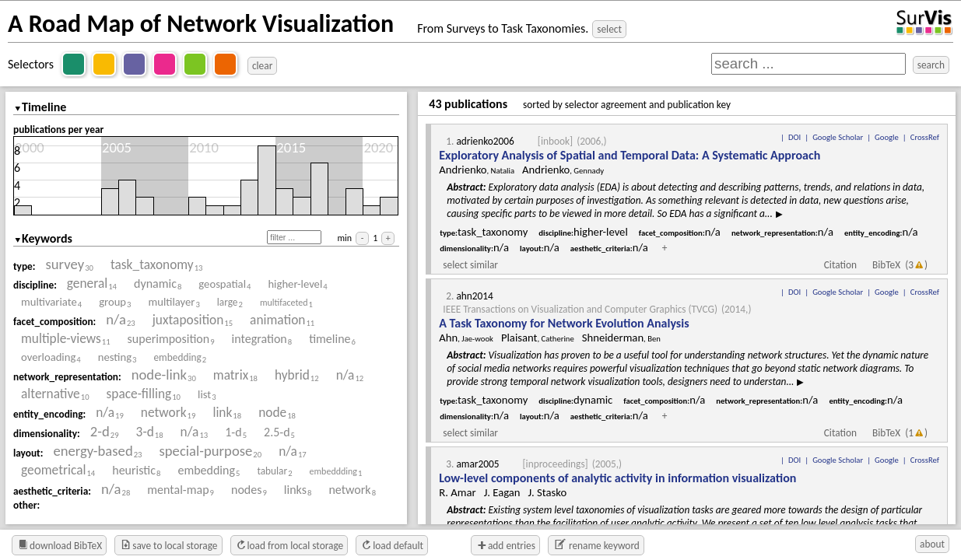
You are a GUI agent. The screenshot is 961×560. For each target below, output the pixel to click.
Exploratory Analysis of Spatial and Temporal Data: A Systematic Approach (630, 155)
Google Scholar (838, 137)
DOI (794, 137)
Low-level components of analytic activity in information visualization (617, 478)
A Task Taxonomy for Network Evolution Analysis (564, 323)
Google (887, 137)
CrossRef (925, 137)
